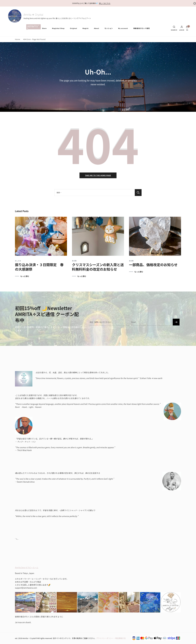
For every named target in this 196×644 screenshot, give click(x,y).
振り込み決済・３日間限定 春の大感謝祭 (39, 267)
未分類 (74, 261)
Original (73, 28)
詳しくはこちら (105, 3)
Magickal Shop (58, 28)
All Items (33, 27)
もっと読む (25, 276)
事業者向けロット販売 (142, 28)
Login (182, 28)
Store (44, 28)
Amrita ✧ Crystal (33, 15)
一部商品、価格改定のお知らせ (153, 265)
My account (123, 28)
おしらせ (18, 261)
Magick (85, 28)
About (97, 28)
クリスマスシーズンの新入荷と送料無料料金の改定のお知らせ (98, 267)
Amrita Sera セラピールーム (27, 567)
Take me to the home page (98, 175)
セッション (109, 28)
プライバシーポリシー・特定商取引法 (111, 638)
